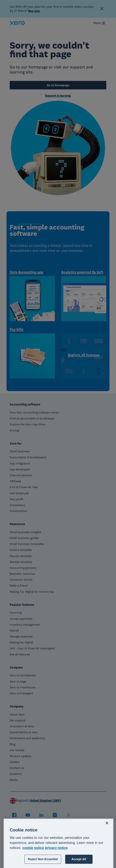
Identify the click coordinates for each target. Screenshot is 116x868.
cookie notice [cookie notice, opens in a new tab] (33, 864)
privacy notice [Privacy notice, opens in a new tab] (56, 864)
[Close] (107, 839)
